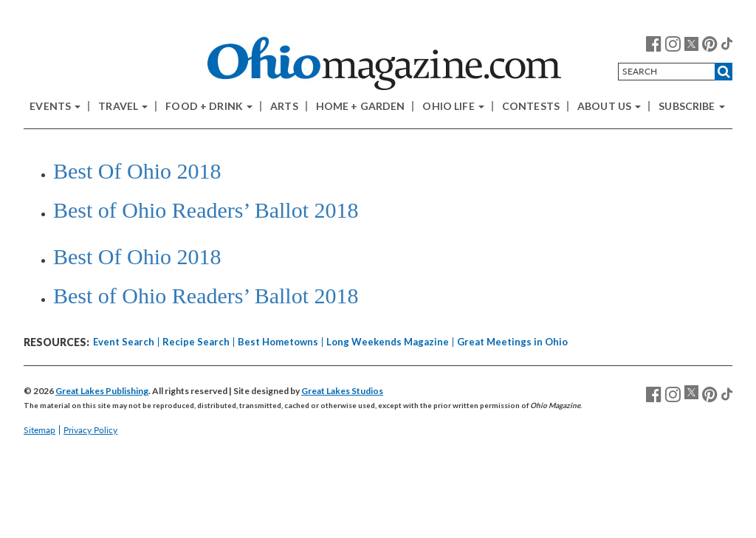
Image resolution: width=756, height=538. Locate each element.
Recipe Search (196, 342)
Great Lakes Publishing (102, 391)
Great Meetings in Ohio (512, 342)
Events (55, 106)
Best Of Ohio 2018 (137, 171)
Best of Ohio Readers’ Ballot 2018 (206, 210)
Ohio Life (453, 106)
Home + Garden (361, 106)
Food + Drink (209, 106)
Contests (531, 106)
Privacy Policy (90, 430)
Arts (284, 106)
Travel (123, 106)
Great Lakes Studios (342, 391)
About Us (609, 106)
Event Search (124, 342)
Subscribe (691, 106)
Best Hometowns (278, 342)
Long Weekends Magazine (388, 342)
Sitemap (39, 430)
